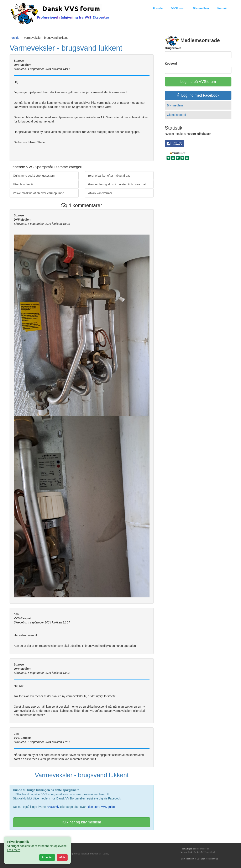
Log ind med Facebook (198, 95)
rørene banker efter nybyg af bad (109, 176)
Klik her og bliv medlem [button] (82, 822)
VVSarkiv (53, 807)
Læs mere (14, 850)
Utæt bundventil (23, 184)
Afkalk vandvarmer (100, 193)
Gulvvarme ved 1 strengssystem (34, 176)
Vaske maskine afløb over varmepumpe (38, 193)
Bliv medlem (201, 8)
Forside (158, 8)
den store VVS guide (101, 807)
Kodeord (171, 64)
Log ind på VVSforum (198, 82)
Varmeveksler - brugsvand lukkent (66, 48)
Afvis (62, 857)
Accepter (47, 857)
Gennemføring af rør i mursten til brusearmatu (118, 184)
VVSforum (178, 8)
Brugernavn (173, 48)
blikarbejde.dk (203, 849)
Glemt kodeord (177, 115)
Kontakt (222, 8)
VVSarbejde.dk (209, 852)
